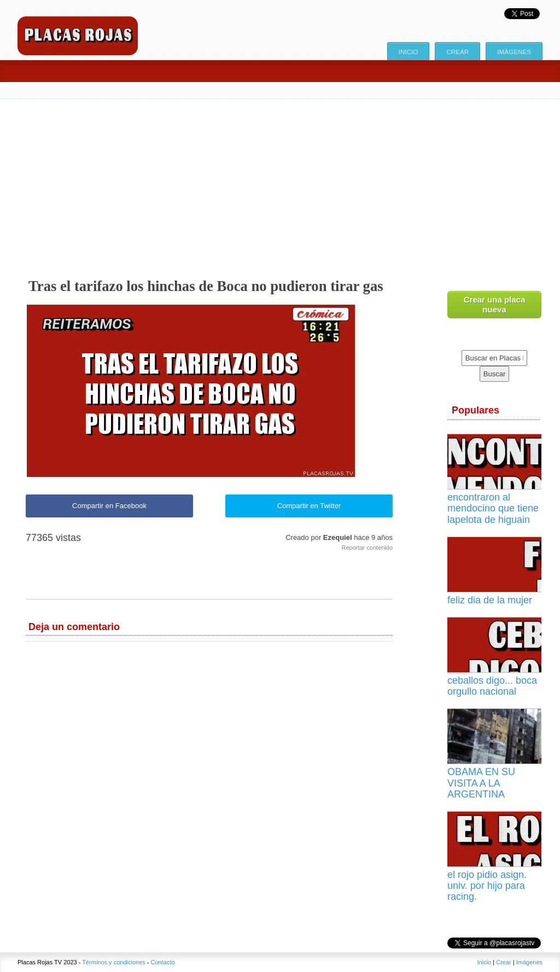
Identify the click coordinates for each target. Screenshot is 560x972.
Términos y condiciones (114, 962)
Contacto (163, 962)
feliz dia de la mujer (490, 600)
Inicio (409, 52)
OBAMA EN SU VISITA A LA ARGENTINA (481, 783)
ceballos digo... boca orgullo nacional (492, 686)
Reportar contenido (367, 548)
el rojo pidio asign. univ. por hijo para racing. (487, 886)
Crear (457, 52)
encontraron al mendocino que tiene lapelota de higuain (493, 508)
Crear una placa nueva (495, 304)
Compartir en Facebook (109, 506)
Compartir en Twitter (309, 506)
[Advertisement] (280, 181)
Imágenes (514, 52)
